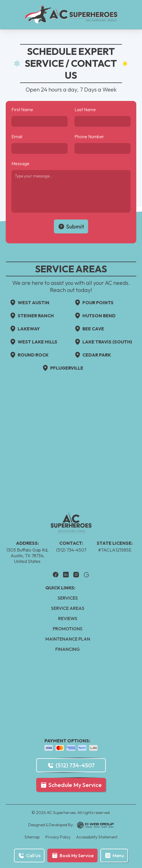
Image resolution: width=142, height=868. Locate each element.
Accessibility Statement (97, 837)
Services (68, 598)
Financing (68, 649)
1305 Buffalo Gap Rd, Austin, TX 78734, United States (27, 556)
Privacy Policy (58, 837)
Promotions (68, 629)
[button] (114, 855)
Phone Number (89, 136)
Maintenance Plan (68, 639)
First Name (22, 109)
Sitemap (32, 837)
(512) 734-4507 (71, 550)
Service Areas (68, 608)
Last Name (85, 109)
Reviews (68, 618)
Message (20, 163)
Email (17, 136)
